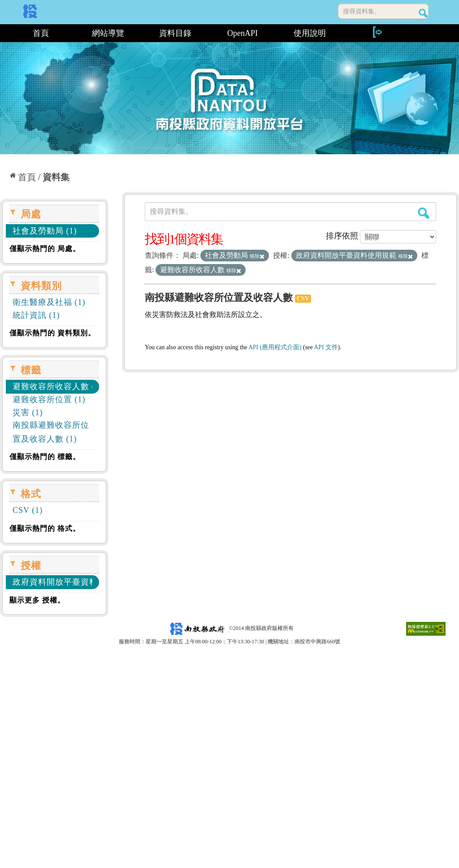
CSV (303, 298)
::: (3, 33)
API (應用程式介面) (275, 347)
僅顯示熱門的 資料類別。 (52, 333)
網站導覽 (108, 33)
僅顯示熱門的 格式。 (45, 528)
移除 (257, 256)
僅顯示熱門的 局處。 (45, 249)
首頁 (41, 33)
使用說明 (310, 33)
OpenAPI (242, 33)
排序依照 (342, 236)
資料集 (56, 177)
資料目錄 (175, 33)
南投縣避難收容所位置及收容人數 (219, 297)
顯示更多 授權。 (37, 600)
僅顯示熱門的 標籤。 (45, 457)
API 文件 (326, 347)
